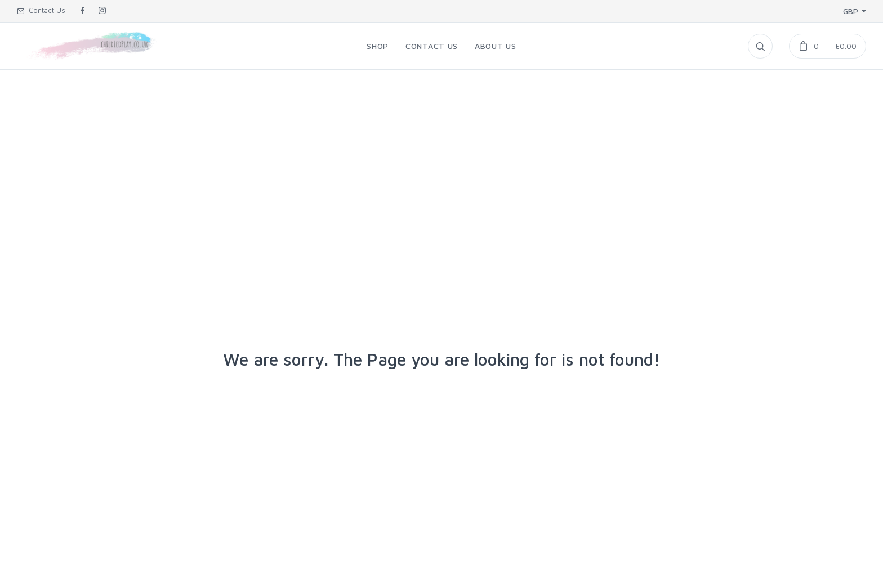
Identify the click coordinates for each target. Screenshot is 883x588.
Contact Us (41, 10)
